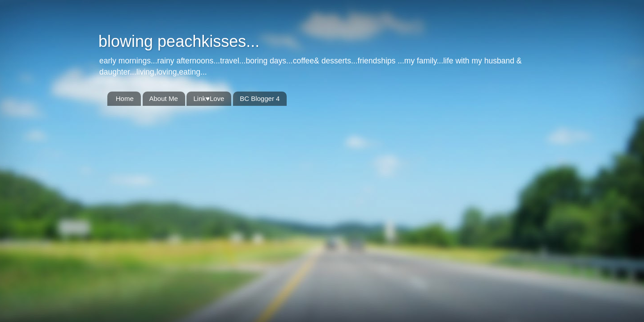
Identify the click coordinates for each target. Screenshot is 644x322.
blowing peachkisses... (179, 41)
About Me (164, 98)
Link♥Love (209, 98)
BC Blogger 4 (260, 98)
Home (125, 98)
